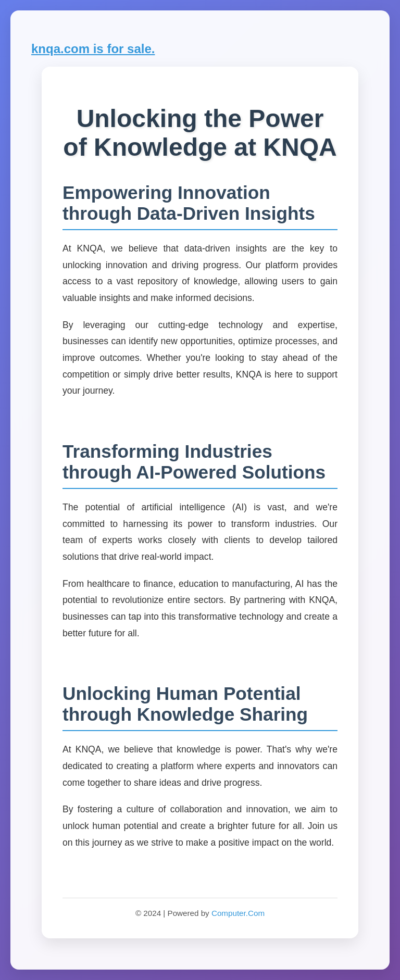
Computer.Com (238, 913)
